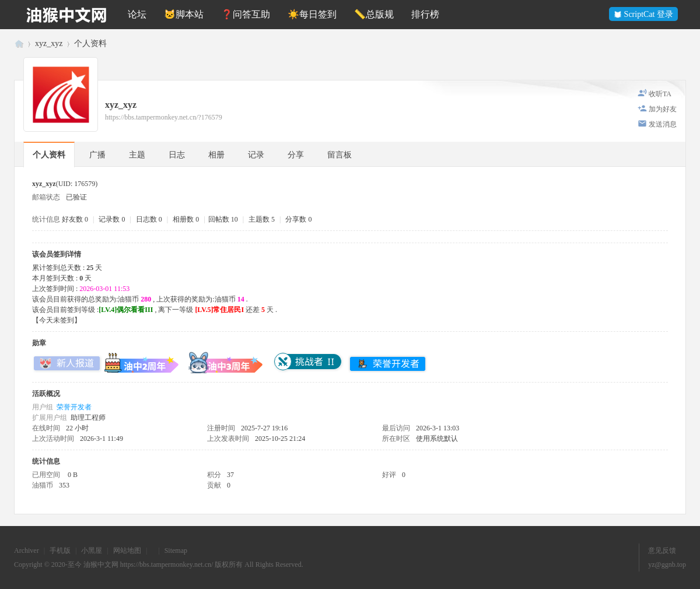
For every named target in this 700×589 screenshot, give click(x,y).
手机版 (60, 551)
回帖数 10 (223, 219)
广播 (97, 155)
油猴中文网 (19, 43)
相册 (216, 155)
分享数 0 (298, 219)
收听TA (660, 94)
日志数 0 (149, 219)
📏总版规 (374, 14)
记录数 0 (112, 219)
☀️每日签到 (312, 14)
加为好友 (663, 109)
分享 (296, 155)
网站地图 (127, 551)
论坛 (137, 14)
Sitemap (176, 551)
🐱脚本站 (184, 14)
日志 (177, 155)
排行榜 (425, 14)
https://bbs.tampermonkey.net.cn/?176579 (164, 117)
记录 (256, 155)
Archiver (27, 551)
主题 (137, 155)
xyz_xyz (49, 43)
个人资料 (49, 155)
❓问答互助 (246, 14)
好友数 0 (75, 219)
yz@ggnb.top (667, 565)
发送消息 (663, 124)
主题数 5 (262, 219)
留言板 (339, 155)
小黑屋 (92, 551)
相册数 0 (186, 219)
